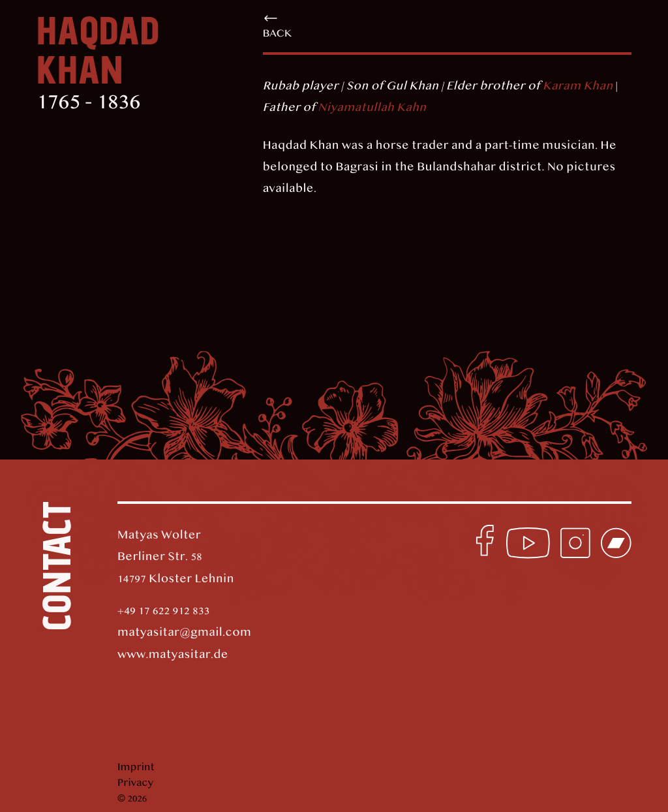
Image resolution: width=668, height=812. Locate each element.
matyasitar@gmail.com (184, 633)
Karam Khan (578, 86)
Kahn (410, 108)
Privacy (135, 783)
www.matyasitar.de (173, 655)
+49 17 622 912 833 (164, 611)
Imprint (136, 768)
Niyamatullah (356, 108)
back (278, 25)
